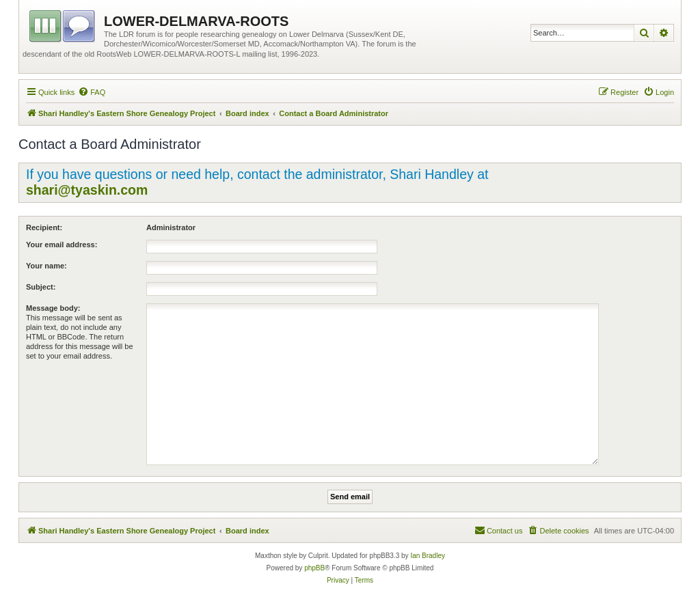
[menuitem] (92, 92)
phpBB (314, 568)
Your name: (46, 266)
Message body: (53, 308)
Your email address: (62, 245)
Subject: (41, 287)
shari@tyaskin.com (87, 190)
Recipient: (44, 227)
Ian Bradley (428, 556)
